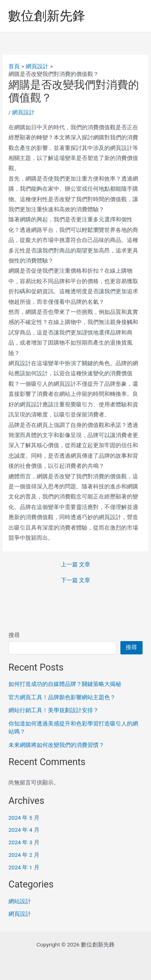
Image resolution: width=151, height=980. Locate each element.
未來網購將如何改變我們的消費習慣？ (56, 745)
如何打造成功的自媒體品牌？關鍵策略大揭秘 (65, 684)
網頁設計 (23, 112)
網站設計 (20, 901)
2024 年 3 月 (24, 842)
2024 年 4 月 (24, 830)
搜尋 (14, 635)
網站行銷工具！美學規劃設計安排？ (54, 710)
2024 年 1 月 (24, 867)
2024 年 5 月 (24, 818)
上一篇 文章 (75, 565)
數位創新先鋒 (47, 16)
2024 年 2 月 (24, 855)
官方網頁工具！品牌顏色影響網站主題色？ (62, 697)
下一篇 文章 (75, 580)
